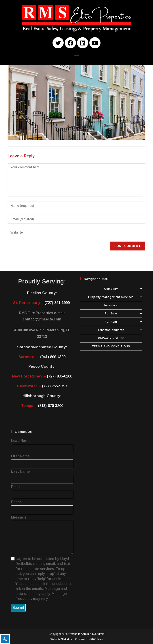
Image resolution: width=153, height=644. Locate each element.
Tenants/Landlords (120, 330)
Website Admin (80, 634)
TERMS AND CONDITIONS (111, 346)
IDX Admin (98, 634)
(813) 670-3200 (51, 406)
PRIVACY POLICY (111, 338)
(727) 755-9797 (55, 386)
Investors (111, 305)
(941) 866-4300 (53, 357)
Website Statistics (61, 639)
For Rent (123, 322)
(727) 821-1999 (57, 303)
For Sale (123, 313)
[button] (76, 56)
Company (123, 289)
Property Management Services (115, 297)
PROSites (97, 639)
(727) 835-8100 (60, 376)
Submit (18, 608)
